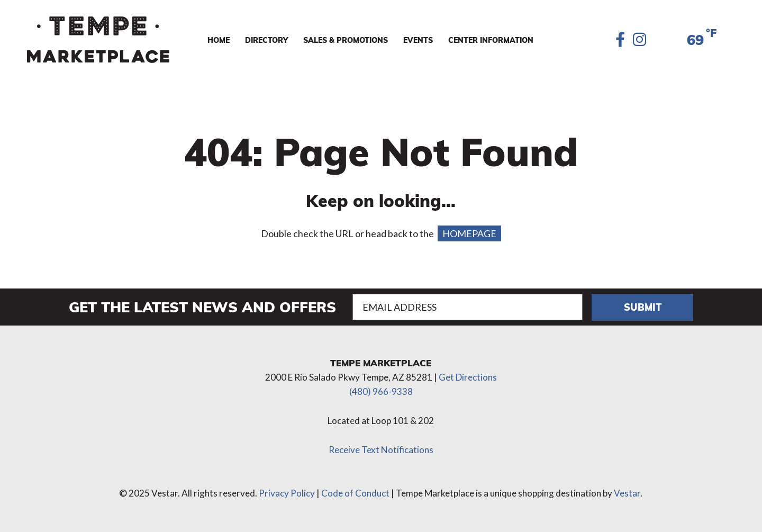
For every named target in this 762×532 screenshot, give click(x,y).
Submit (643, 307)
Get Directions (468, 377)
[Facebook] (620, 40)
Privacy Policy (287, 493)
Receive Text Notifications (381, 450)
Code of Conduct (355, 493)
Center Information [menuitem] (491, 40)
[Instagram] (639, 40)
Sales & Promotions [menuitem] (346, 40)
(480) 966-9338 (381, 391)
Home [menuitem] (219, 40)
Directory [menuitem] (266, 40)
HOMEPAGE (469, 233)
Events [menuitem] (418, 40)
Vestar (627, 493)
